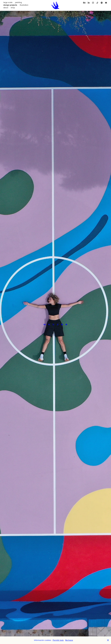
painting (18, 2)
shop (13, 8)
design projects (10, 5)
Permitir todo (58, 640)
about (6, 8)
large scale (8, 2)
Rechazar (69, 640)
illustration (24, 5)
